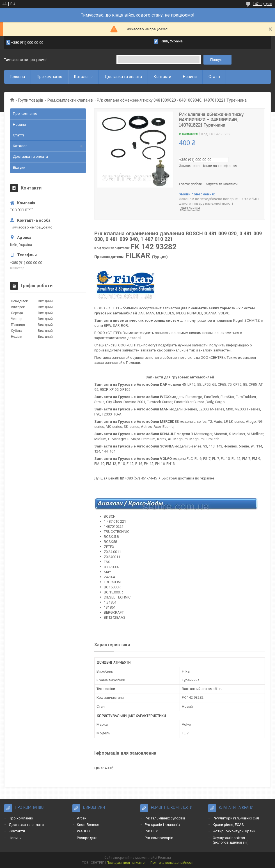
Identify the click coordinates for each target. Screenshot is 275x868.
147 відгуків (263, 4)
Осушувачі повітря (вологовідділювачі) (231, 840)
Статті (214, 77)
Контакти (162, 77)
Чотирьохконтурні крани (234, 831)
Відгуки (19, 167)
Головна (17, 77)
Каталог (82, 77)
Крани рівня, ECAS (228, 825)
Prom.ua (164, 858)
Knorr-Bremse (88, 825)
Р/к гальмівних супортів (165, 818)
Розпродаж (87, 838)
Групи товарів (31, 100)
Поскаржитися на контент (127, 863)
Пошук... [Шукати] (217, 60)
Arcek (82, 818)
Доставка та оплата (123, 77)
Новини (190, 77)
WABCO (83, 831)
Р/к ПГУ (151, 831)
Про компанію (50, 77)
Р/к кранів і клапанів (162, 825)
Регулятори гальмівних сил (236, 818)
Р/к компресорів (159, 838)
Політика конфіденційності (172, 863)
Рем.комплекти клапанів (70, 100)
